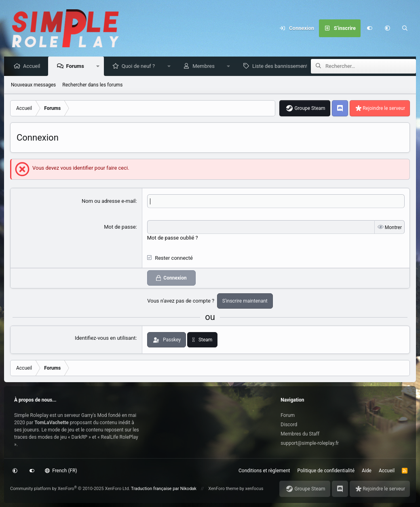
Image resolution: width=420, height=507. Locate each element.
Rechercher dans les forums (92, 85)
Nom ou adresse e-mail (109, 201)
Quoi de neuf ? (140, 66)
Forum (288, 415)
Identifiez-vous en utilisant (105, 338)
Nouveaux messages (33, 85)
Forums (77, 66)
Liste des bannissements (283, 66)
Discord (289, 425)
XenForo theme (223, 489)
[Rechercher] (405, 28)
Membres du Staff (300, 434)
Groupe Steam (310, 109)
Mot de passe (120, 227)
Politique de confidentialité (326, 471)
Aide (367, 471)
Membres (206, 66)
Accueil (34, 66)
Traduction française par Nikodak (164, 489)
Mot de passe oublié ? (173, 238)
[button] (387, 28)
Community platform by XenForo (70, 489)
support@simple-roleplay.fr (310, 443)
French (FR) (61, 471)
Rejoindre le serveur (384, 109)
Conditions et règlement (264, 471)
